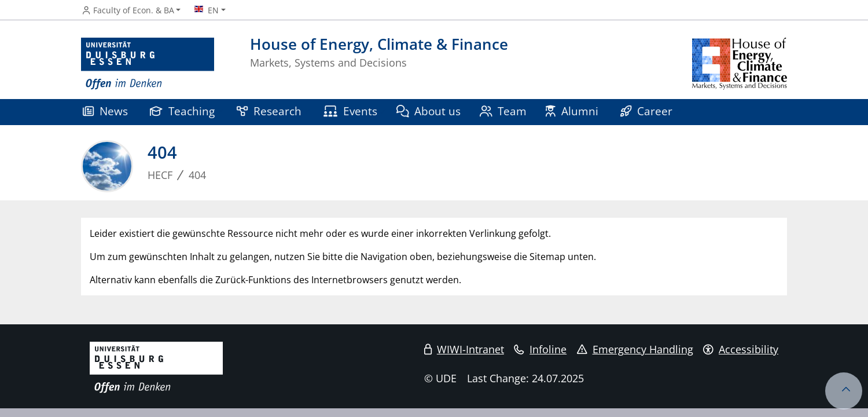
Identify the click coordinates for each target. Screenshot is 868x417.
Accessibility (741, 349)
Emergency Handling (635, 349)
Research (269, 111)
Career (646, 111)
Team (503, 111)
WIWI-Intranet (464, 349)
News (105, 111)
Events (350, 111)
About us (429, 111)
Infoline (540, 349)
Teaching (182, 111)
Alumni (572, 111)
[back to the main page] (740, 64)
